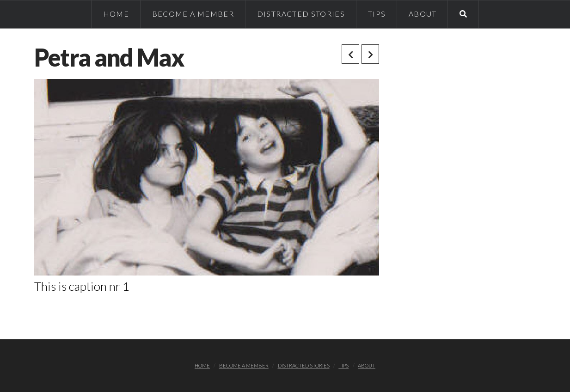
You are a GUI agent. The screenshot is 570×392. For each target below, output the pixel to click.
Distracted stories (304, 365)
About (367, 365)
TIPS (343, 365)
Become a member (244, 365)
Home (202, 365)
